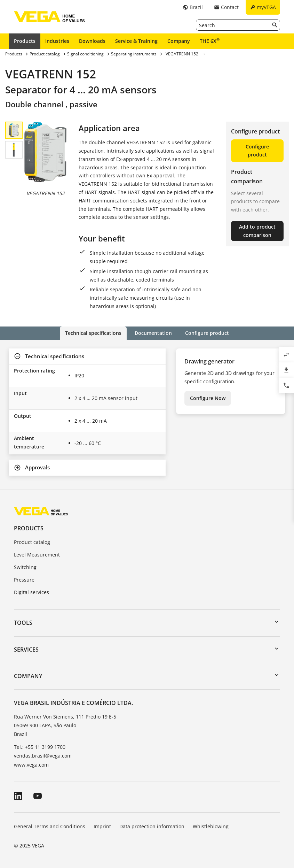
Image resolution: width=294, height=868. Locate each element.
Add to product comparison (257, 231)
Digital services (31, 592)
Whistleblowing (211, 826)
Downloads (92, 41)
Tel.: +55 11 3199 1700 (40, 747)
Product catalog (32, 542)
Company (179, 41)
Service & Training (136, 41)
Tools (23, 623)
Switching (25, 567)
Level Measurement (37, 555)
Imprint (102, 826)
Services (26, 650)
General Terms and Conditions (50, 826)
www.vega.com (31, 765)
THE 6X (210, 41)
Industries (57, 41)
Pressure (24, 580)
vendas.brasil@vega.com (43, 756)
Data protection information (152, 826)
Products (25, 41)
